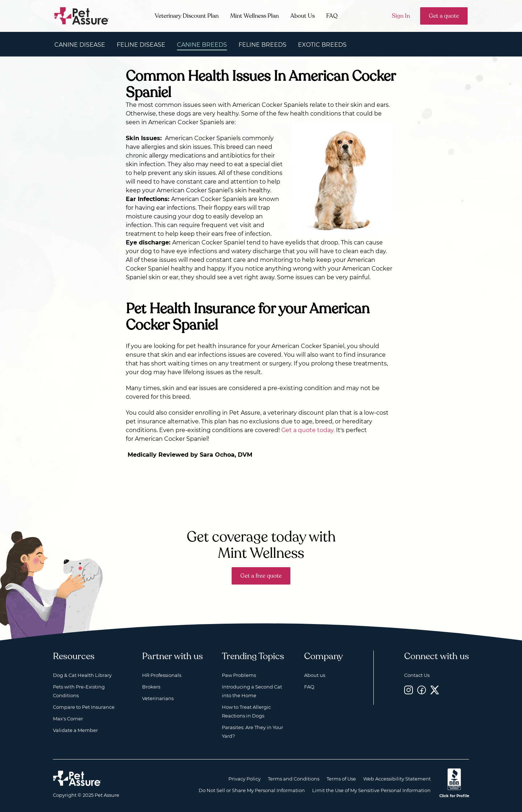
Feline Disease (141, 45)
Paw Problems (239, 675)
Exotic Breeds (322, 45)
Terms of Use (341, 779)
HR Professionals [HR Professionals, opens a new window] (162, 675)
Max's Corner (68, 719)
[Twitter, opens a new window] (435, 690)
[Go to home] (82, 15)
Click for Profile (454, 796)
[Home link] (77, 778)
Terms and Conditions (294, 779)
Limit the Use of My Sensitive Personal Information (371, 790)
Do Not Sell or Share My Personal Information (252, 790)
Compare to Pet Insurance (84, 707)
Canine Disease (80, 45)
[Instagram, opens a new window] (409, 690)
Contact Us (417, 675)
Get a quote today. (308, 430)
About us (315, 675)
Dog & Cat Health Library (82, 675)
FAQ (332, 16)
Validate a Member (75, 730)
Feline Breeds (262, 45)
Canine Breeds (202, 45)
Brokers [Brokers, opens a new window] (151, 687)
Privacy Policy (245, 779)
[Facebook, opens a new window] (422, 690)
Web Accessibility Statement (397, 779)
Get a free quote (261, 576)
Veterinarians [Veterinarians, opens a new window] (158, 698)
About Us (303, 16)
